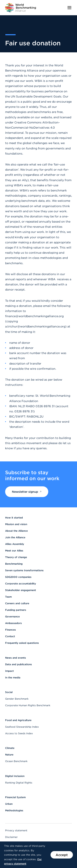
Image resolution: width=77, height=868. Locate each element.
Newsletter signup (27, 492)
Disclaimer (11, 837)
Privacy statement (16, 830)
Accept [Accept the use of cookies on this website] (62, 855)
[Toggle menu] (69, 8)
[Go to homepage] (21, 8)
